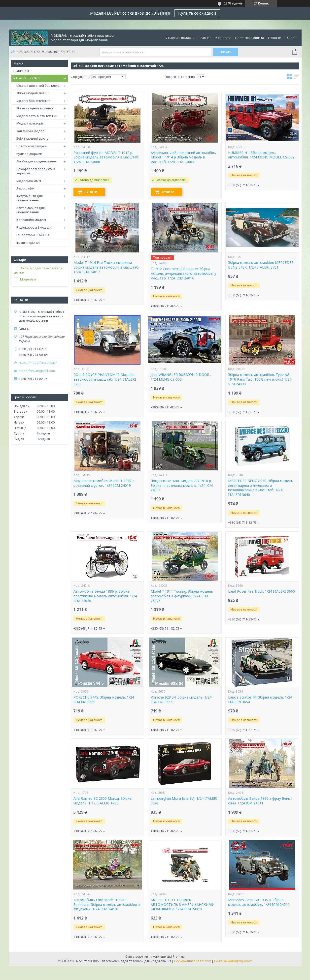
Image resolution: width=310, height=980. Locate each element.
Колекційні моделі (31, 220)
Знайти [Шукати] (225, 52)
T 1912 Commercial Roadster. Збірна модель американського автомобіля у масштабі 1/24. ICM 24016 (183, 274)
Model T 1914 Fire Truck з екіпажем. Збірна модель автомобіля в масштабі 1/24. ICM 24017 (106, 267)
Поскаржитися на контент (193, 961)
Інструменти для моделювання (30, 198)
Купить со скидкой (197, 13)
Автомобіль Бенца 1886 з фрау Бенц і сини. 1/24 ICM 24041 (260, 801)
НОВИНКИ (21, 71)
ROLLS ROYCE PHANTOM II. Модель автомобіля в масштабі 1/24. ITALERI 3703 (105, 379)
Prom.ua (179, 957)
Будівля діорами (29, 154)
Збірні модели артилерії (36, 108)
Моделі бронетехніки (33, 101)
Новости (275, 38)
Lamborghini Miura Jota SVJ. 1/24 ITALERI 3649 (184, 801)
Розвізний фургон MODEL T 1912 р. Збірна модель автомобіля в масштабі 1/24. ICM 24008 (106, 157)
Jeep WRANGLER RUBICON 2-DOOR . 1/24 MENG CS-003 (181, 377)
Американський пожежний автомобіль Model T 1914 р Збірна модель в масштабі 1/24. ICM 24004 (183, 157)
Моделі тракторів (30, 123)
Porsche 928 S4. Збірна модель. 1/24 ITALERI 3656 (181, 700)
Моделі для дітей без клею (38, 86)
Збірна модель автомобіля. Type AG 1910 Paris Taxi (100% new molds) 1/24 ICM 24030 (260, 379)
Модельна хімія (29, 181)
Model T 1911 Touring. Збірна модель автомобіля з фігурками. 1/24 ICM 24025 (182, 596)
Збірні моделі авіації (33, 93)
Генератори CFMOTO (33, 235)
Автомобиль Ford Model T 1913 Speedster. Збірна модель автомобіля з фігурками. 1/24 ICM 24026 (107, 905)
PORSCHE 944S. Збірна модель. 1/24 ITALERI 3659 (104, 700)
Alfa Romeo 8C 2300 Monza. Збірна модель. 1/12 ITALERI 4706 (103, 801)
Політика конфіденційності (233, 961)
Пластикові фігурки (32, 146)
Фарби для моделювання (36, 161)
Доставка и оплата (249, 38)
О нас (290, 38)
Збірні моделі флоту (32, 138)
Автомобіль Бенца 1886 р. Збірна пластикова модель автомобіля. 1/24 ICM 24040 (105, 596)
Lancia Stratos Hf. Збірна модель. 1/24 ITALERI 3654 (260, 700)
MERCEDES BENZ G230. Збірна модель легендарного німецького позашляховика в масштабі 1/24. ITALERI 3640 (261, 488)
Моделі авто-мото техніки (37, 116)
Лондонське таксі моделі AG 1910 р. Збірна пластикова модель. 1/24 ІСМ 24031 (182, 486)
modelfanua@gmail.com (37, 371)
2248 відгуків (233, 3)
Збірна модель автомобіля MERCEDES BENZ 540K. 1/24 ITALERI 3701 (261, 265)
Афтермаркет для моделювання (31, 210)
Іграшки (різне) (28, 243)
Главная (205, 38)
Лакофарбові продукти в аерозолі (36, 171)
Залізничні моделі (31, 131)
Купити (91, 192)
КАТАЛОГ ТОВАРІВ (27, 78)
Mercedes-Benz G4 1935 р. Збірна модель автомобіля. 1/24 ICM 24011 (259, 902)
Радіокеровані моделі (34, 227)
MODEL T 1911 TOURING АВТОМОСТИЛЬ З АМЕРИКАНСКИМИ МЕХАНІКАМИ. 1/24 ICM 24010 (183, 905)
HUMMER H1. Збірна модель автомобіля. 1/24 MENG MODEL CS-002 (261, 155)
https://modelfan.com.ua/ (38, 363)
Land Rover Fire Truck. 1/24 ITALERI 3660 (261, 591)
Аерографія (25, 188)
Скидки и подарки (180, 38)
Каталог (222, 38)
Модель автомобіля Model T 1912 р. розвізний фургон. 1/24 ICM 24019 (104, 483)
